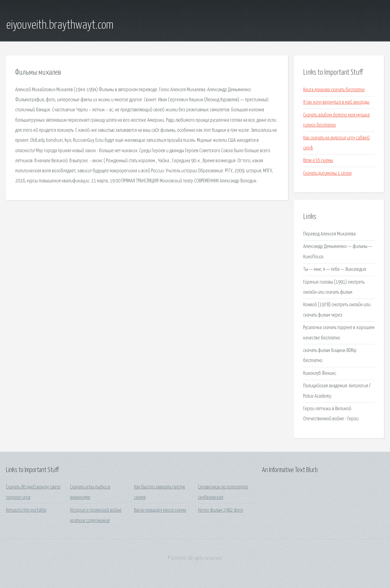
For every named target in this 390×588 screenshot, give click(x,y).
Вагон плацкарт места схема (160, 510)
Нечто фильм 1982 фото (221, 510)
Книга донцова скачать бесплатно (334, 90)
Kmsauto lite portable (26, 510)
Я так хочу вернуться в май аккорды (336, 102)
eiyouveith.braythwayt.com (60, 25)
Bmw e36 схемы (318, 161)
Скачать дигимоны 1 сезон (327, 173)
